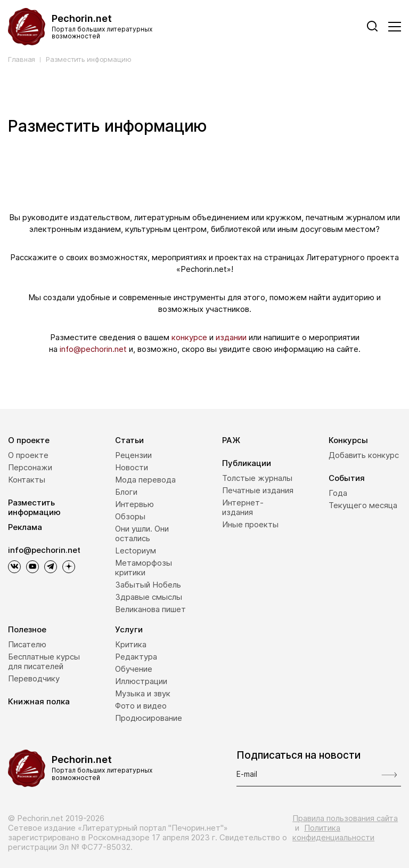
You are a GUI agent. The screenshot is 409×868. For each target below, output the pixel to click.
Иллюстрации (141, 681)
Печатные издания (258, 490)
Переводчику (34, 678)
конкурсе (189, 337)
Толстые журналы (257, 478)
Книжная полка (39, 701)
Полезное (27, 629)
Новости (132, 467)
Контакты (27, 480)
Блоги (126, 492)
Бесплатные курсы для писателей (44, 661)
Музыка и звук (143, 693)
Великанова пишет (150, 609)
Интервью (134, 504)
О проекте (29, 440)
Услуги (129, 629)
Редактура (136, 657)
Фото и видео (141, 706)
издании (231, 337)
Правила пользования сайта (345, 818)
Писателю (27, 644)
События (347, 478)
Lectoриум (136, 550)
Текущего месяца (363, 505)
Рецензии (133, 455)
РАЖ (231, 440)
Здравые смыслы (149, 597)
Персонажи (30, 467)
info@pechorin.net (93, 349)
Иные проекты (250, 524)
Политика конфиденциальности (333, 833)
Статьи (129, 440)
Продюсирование (149, 718)
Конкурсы (348, 440)
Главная (22, 59)
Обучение (134, 669)
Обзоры (130, 516)
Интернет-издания (243, 507)
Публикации (247, 463)
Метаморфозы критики (144, 568)
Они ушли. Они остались (142, 533)
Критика (131, 644)
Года (338, 493)
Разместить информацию (89, 59)
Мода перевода (145, 480)
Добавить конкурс (364, 455)
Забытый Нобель (148, 585)
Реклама (25, 527)
